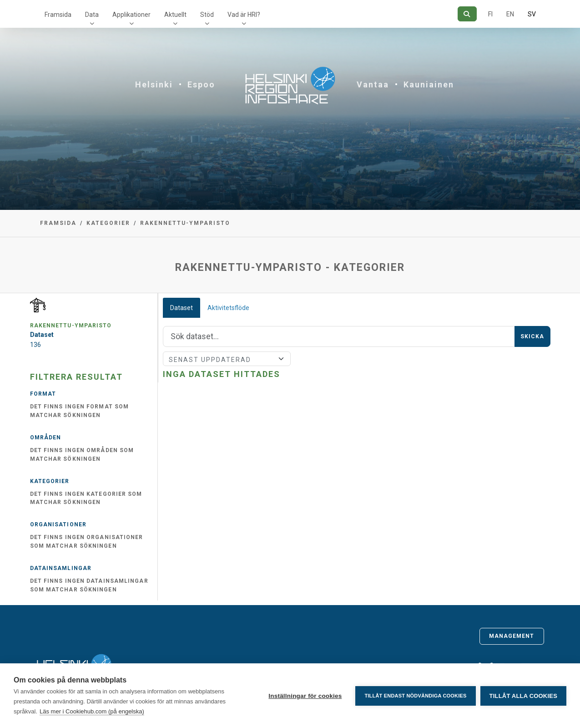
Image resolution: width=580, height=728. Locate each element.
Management (512, 636)
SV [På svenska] (532, 14)
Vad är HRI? (244, 15)
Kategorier (108, 223)
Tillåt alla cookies (523, 696)
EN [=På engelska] (510, 14)
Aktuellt (175, 15)
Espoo (201, 84)
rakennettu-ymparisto (185, 223)
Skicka (532, 336)
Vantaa (373, 84)
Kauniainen (429, 84)
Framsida (58, 15)
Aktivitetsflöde (228, 308)
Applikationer (131, 15)
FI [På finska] (490, 14)
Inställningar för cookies (305, 696)
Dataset (182, 308)
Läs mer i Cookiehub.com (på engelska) (92, 711)
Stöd (207, 15)
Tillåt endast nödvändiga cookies (415, 696)
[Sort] (227, 359)
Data (92, 15)
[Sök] (467, 14)
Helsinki (154, 84)
